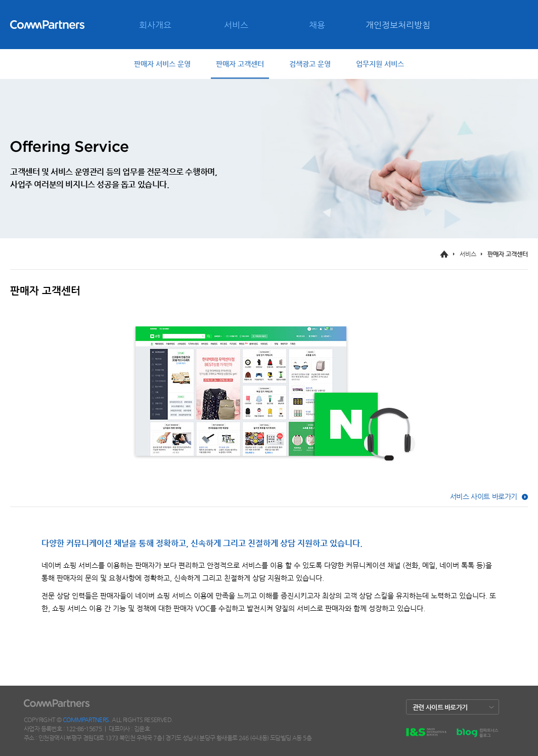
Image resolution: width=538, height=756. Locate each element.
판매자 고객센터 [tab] (240, 64)
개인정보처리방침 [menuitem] (398, 25)
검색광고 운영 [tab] (310, 64)
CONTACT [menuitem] (48, 74)
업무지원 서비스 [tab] (380, 64)
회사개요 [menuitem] (155, 25)
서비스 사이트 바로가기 (484, 496)
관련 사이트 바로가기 (440, 707)
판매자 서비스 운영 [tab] (162, 64)
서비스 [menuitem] (236, 25)
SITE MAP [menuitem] (86, 74)
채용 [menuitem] (317, 25)
